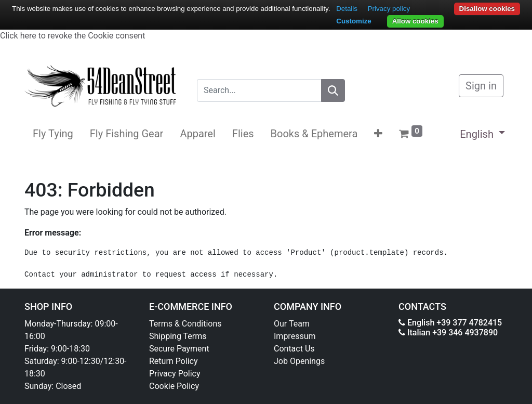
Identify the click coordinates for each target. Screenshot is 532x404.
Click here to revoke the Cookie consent (72, 36)
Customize (354, 21)
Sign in (481, 86)
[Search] (333, 90)
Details (347, 9)
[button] (378, 134)
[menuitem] (53, 134)
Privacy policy (389, 9)
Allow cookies (415, 21)
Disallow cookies (487, 9)
